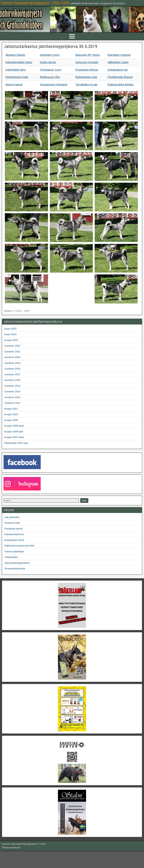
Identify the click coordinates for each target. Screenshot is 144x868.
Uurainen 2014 (12, 391)
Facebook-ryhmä (13, 529)
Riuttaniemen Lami (86, 77)
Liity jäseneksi (12, 517)
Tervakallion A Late (86, 84)
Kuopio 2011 (11, 409)
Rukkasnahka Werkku (121, 84)
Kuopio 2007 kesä (14, 437)
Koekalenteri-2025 (14, 540)
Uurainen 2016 (12, 380)
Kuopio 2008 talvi (14, 432)
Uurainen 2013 (12, 397)
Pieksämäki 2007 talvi (16, 443)
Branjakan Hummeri (119, 55)
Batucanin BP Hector (88, 55)
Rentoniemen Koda (17, 77)
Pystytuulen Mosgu (87, 70)
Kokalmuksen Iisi (118, 70)
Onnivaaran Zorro (51, 70)
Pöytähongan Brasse (120, 77)
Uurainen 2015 (12, 386)
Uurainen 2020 (12, 357)
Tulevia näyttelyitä (14, 551)
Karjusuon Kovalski (87, 62)
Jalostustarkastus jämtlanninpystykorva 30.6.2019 (51, 46)
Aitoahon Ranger (15, 55)
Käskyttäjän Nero (16, 70)
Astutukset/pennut (14, 534)
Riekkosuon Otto (50, 77)
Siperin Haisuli (14, 84)
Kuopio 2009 (11, 420)
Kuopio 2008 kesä (14, 426)
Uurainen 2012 (12, 403)
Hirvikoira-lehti (12, 523)
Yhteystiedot (11, 557)
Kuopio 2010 (11, 414)
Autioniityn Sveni (50, 55)
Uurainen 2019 (12, 363)
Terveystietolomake (15, 569)
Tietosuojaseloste (11, 847)
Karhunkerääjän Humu (19, 62)
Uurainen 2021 (12, 352)
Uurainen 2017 (12, 374)
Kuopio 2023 (11, 340)
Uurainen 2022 (12, 346)
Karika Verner (48, 62)
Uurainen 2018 (12, 369)
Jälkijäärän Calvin (118, 62)
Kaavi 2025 (10, 329)
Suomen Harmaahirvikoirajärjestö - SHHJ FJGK (35, 3)
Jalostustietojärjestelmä (17, 563)
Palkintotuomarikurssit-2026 (19, 546)
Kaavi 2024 (10, 334)
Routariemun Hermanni (54, 84)
